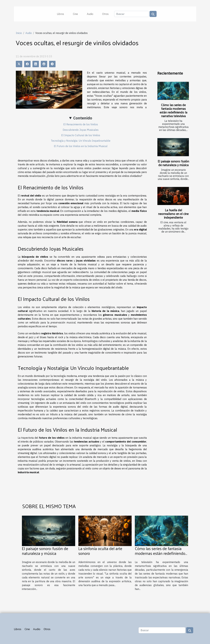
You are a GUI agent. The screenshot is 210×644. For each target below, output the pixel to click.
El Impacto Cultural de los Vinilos (81, 135)
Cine (75, 14)
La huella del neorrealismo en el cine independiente (173, 214)
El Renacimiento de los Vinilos (81, 124)
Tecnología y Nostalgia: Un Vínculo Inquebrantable (81, 141)
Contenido (83, 118)
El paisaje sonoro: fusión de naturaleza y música (173, 163)
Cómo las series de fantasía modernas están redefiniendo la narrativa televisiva (173, 110)
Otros (105, 14)
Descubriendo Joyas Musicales (81, 130)
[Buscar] (131, 14)
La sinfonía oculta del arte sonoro (100, 551)
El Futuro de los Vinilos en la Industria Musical (81, 146)
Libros (60, 14)
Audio (90, 14)
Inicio (19, 33)
